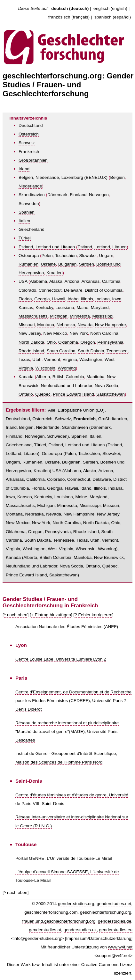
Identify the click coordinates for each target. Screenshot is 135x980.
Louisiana (65, 307)
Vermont (52, 359)
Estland (85, 247)
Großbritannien (33, 160)
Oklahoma (68, 342)
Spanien (27, 212)
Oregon (87, 342)
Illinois (87, 299)
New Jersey (30, 333)
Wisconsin (45, 368)
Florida (25, 299)
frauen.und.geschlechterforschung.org (59, 921)
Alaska (56, 281)
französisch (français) (69, 17)
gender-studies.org (76, 904)
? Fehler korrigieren (93, 615)
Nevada (85, 325)
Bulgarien (67, 264)
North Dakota (31, 342)
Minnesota (80, 316)
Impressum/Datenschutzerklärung (99, 938)
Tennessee (117, 351)
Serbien (87, 264)
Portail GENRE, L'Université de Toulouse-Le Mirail (64, 858)
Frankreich (29, 152)
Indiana (103, 299)
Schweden (29, 204)
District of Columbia (104, 290)
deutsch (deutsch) (70, 8)
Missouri (27, 325)
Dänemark (57, 195)
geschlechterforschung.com (51, 912)
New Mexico (55, 333)
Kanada (26, 377)
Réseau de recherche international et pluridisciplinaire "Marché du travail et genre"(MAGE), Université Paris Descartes (67, 731)
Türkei (25, 238)
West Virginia (61, 549)
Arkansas (91, 281)
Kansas (26, 307)
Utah (37, 359)
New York (79, 333)
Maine (82, 307)
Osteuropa (29, 256)
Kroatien (55, 273)
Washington (91, 359)
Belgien (117, 177)
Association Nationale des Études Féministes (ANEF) (67, 627)
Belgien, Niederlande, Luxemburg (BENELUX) (63, 177)
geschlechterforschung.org (106, 912)
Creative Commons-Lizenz (107, 965)
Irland (24, 169)
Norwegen (99, 195)
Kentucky (44, 307)
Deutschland (31, 125)
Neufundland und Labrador (67, 386)
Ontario (26, 394)
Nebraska (66, 325)
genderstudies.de (115, 921)
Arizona (72, 281)
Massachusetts (33, 316)
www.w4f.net (120, 947)
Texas (24, 359)
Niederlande (30, 186)
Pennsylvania (110, 342)
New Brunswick (109, 557)
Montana (46, 325)
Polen (47, 256)
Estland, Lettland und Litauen (47, 247)
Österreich (29, 134)
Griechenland (32, 229)
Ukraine (48, 264)
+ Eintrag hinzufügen (51, 615)
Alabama (39, 281)
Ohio (51, 342)
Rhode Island (31, 351)
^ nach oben (16, 615)
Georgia (42, 299)
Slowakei (88, 256)
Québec (43, 394)
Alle (52, 410)
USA (23, 281)
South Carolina (61, 351)
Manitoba (95, 377)
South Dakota (91, 351)
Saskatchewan (110, 394)
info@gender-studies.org (37, 938)
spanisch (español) (113, 17)
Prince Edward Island (73, 394)
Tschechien (66, 256)
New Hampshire (111, 325)
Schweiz (27, 143)
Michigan (59, 316)
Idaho (73, 299)
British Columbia (68, 377)
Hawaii (59, 299)
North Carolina (104, 333)
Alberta (43, 377)
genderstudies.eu (116, 930)
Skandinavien (32, 195)
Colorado (27, 290)
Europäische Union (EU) (81, 410)
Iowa (117, 299)
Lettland (102, 247)
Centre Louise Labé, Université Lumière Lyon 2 (61, 659)
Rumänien (28, 264)
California (111, 281)
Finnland (78, 195)
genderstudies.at (45, 930)
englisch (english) (110, 8)
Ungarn (106, 256)
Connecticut (50, 290)
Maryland (100, 307)
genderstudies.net (114, 904)
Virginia (70, 359)
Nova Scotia (106, 386)
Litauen (119, 247)
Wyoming (67, 368)
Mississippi (103, 316)
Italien (24, 221)
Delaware (73, 290)
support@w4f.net (113, 956)
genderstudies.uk (80, 930)
